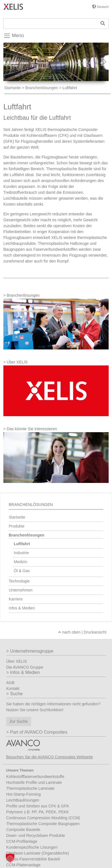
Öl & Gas (22, 571)
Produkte (17, 526)
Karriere (16, 599)
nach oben (69, 632)
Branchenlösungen (42, 88)
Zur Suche (19, 721)
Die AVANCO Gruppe (25, 667)
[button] (10, 858)
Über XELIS (17, 661)
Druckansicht (95, 632)
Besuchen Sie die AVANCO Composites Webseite (50, 757)
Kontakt (13, 689)
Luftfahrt (22, 544)
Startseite (12, 88)
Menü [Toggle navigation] (14, 36)
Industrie (21, 553)
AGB (10, 683)
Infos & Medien (22, 608)
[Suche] (50, 24)
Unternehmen (21, 590)
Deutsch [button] (103, 7)
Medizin (20, 562)
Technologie (19, 581)
